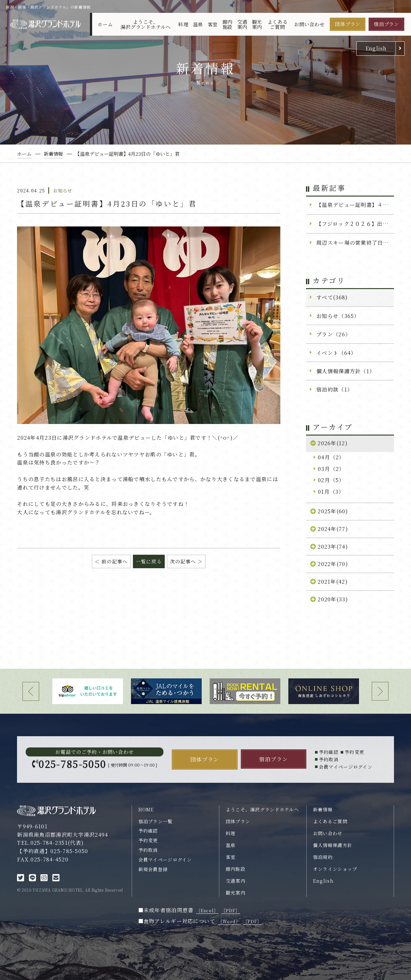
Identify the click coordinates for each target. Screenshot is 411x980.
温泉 (198, 24)
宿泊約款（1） (334, 389)
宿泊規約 (323, 857)
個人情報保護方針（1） (345, 371)
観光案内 (257, 24)
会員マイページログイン (165, 860)
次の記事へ (183, 561)
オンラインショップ (335, 869)
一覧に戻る (149, 561)
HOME (146, 809)
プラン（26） (333, 334)
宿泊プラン (386, 24)
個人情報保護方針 (333, 845)
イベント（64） (336, 353)
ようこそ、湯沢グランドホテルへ (146, 24)
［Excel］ (207, 910)
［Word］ (229, 921)
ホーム (105, 24)
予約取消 (148, 850)
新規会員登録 (153, 869)
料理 (183, 24)
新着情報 (323, 809)
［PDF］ (231, 910)
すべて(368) (332, 297)
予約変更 (148, 840)
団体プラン (348, 24)
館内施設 (228, 24)
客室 (213, 24)
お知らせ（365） (338, 316)
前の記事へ (114, 561)
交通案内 (242, 24)
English (376, 48)
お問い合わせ (309, 24)
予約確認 (148, 831)
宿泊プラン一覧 (156, 821)
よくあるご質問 (278, 24)
